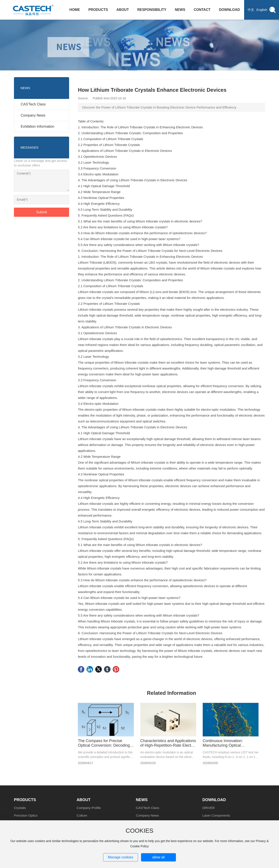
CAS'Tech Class (33, 104)
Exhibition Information (37, 126)
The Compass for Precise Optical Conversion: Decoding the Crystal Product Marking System (104, 748)
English (262, 10)
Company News (33, 115)
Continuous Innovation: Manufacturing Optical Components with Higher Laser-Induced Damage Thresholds (230, 748)
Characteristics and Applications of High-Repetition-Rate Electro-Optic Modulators (168, 745)
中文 (251, 10)
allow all (158, 857)
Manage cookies (121, 857)
